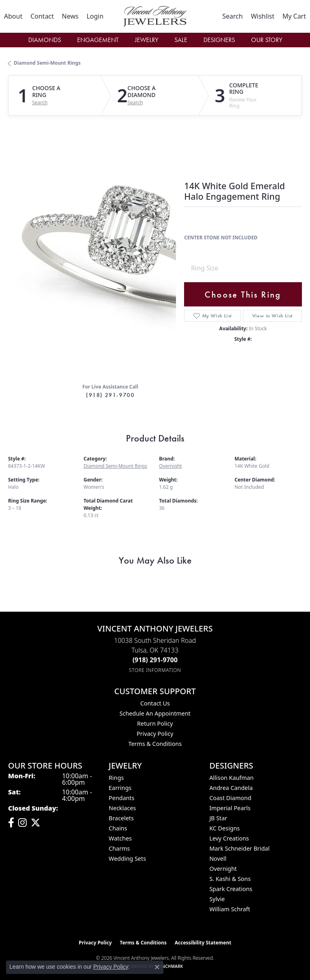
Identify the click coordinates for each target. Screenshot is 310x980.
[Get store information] (155, 670)
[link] (13, 16)
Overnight (171, 466)
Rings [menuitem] (116, 778)
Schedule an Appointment (155, 713)
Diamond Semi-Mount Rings (47, 63)
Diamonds (45, 40)
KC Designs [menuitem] (225, 828)
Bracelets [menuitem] (121, 818)
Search (40, 103)
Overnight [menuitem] (223, 869)
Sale (181, 40)
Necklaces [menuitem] (122, 808)
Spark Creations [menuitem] (231, 889)
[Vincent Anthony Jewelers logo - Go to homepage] (155, 16)
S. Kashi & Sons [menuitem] (230, 879)
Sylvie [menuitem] (217, 899)
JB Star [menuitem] (218, 818)
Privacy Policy (155, 734)
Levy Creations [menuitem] (229, 838)
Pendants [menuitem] (121, 798)
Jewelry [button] (147, 40)
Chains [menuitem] (118, 828)
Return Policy (155, 723)
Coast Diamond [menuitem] (230, 798)
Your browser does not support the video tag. (129, 249)
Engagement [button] (98, 40)
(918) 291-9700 (110, 395)
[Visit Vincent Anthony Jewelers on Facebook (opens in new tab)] (11, 823)
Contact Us (155, 703)
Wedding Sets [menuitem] (127, 859)
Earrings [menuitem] (120, 788)
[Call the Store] (155, 660)
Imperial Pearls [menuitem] (230, 808)
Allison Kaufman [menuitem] (232, 778)
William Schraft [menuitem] (230, 909)
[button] (95, 16)
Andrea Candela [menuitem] (231, 788)
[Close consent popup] (157, 967)
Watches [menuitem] (120, 838)
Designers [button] (219, 40)
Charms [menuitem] (119, 848)
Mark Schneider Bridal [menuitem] (240, 848)
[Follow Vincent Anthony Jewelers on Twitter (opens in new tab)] (36, 823)
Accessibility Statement (203, 943)
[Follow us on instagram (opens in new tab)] (22, 823)
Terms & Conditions (155, 744)
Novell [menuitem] (218, 859)
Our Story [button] (267, 40)
